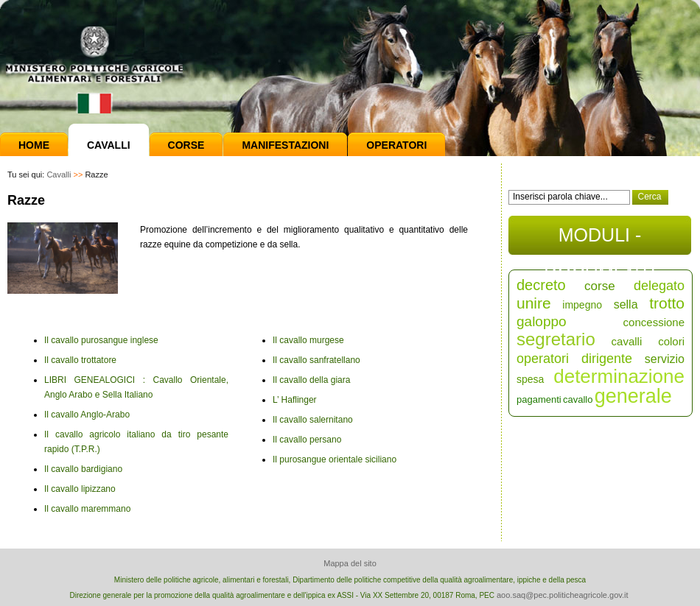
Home (34, 145)
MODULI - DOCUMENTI (599, 240)
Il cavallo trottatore (80, 360)
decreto (541, 285)
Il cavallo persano (307, 440)
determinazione (619, 376)
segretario (556, 339)
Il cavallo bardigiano (83, 469)
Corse (186, 145)
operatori (543, 359)
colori (671, 341)
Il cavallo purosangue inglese (101, 340)
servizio (665, 359)
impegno (582, 305)
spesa (530, 379)
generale (633, 396)
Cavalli (109, 145)
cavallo (578, 399)
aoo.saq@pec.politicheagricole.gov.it (563, 595)
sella (626, 304)
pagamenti (539, 399)
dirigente (607, 359)
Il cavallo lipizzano (80, 489)
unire (534, 303)
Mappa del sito (350, 563)
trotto (667, 303)
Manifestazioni (285, 145)
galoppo (542, 321)
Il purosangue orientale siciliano (335, 459)
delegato (659, 286)
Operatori (396, 145)
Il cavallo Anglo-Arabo (87, 415)
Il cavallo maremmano (87, 509)
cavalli (627, 341)
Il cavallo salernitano (313, 420)
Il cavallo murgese (308, 340)
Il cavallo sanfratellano (316, 360)
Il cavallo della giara (311, 380)
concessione (654, 322)
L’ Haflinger (295, 400)
